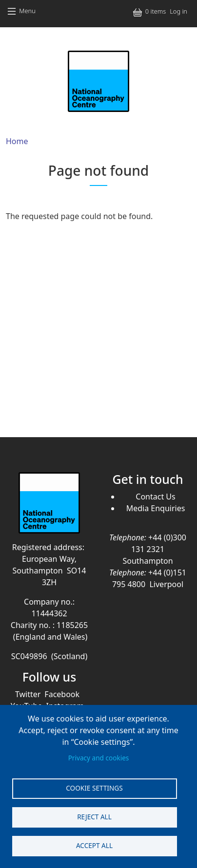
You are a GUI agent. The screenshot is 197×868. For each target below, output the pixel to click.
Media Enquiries (156, 508)
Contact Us (155, 497)
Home (17, 141)
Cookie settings (94, 788)
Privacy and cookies (99, 758)
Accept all (94, 845)
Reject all (94, 817)
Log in (178, 11)
